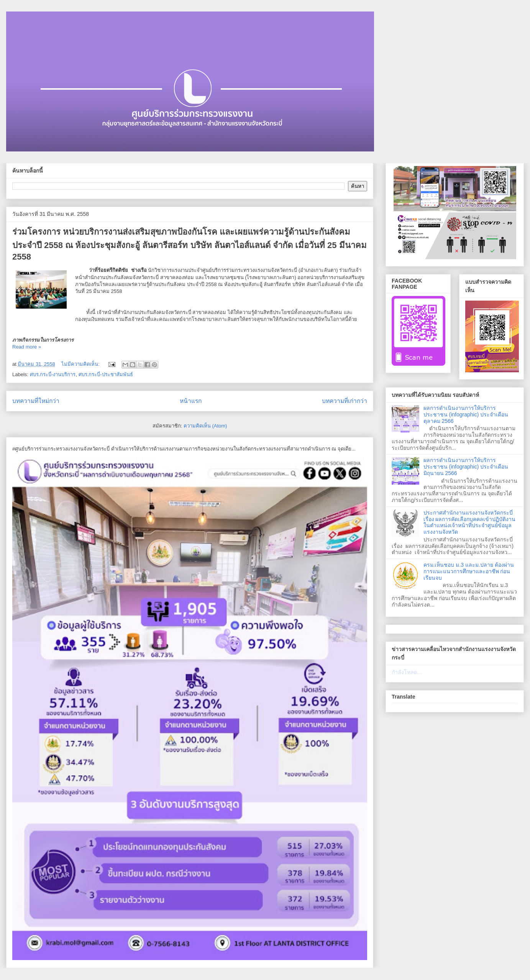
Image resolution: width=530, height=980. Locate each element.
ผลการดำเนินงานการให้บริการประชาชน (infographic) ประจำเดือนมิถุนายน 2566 (466, 467)
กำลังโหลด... (407, 672)
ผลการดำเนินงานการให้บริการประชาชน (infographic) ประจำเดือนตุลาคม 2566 (466, 414)
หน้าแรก (191, 401)
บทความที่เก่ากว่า (345, 401)
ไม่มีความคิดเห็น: (81, 364)
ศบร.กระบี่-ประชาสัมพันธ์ (106, 374)
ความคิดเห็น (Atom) (205, 426)
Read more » (27, 347)
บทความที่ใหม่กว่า (36, 401)
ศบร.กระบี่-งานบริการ (53, 374)
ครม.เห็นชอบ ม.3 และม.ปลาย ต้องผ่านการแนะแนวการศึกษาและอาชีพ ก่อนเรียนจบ (469, 571)
